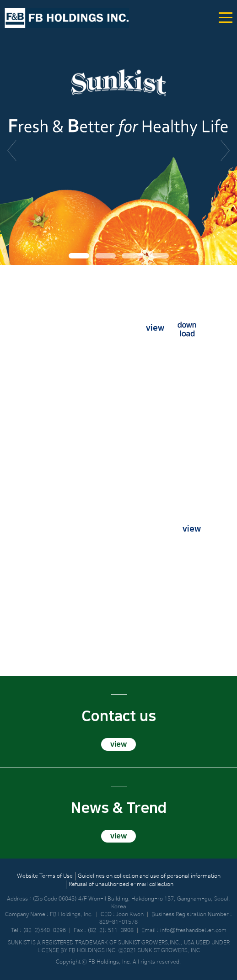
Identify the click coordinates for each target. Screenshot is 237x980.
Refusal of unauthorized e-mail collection (121, 885)
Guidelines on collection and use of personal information (149, 876)
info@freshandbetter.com (193, 931)
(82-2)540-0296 (44, 931)
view (155, 328)
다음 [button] (225, 151)
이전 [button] (12, 151)
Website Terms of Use (45, 876)
